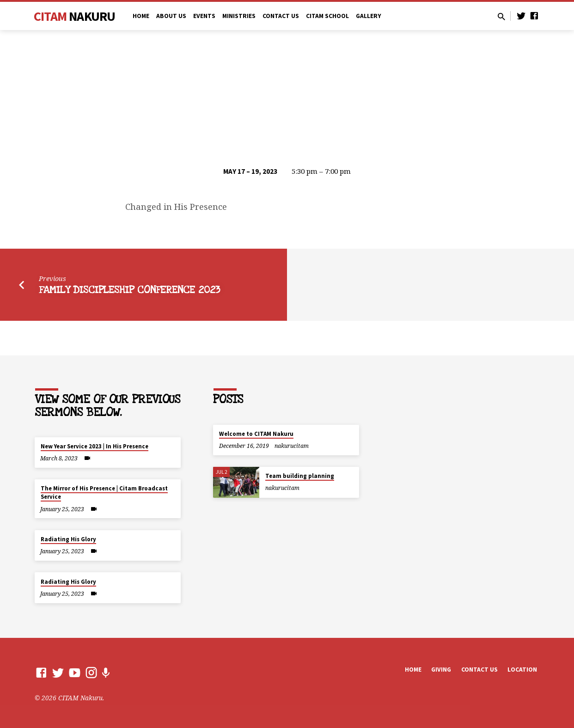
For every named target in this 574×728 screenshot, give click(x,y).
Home (141, 16)
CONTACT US (281, 16)
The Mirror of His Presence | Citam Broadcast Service (104, 492)
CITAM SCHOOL (327, 16)
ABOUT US (171, 16)
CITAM (75, 16)
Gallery (369, 16)
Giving (441, 670)
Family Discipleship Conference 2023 (129, 290)
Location (522, 670)
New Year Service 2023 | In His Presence (95, 446)
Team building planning (300, 476)
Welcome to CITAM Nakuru (256, 434)
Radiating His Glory (68, 539)
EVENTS (204, 16)
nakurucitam (292, 446)
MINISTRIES (239, 16)
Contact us (479, 670)
